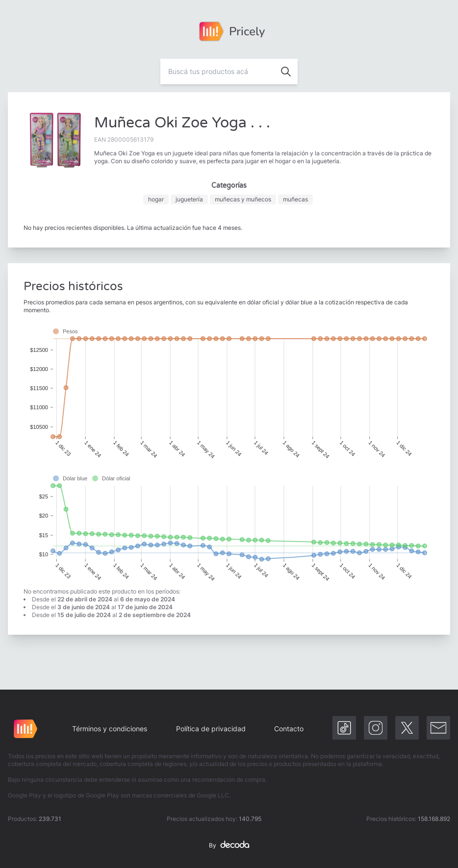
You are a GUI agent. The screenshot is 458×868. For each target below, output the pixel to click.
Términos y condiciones (110, 729)
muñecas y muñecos (243, 199)
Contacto (289, 729)
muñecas (295, 199)
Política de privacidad (211, 729)
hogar (156, 199)
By (229, 845)
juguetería (189, 199)
